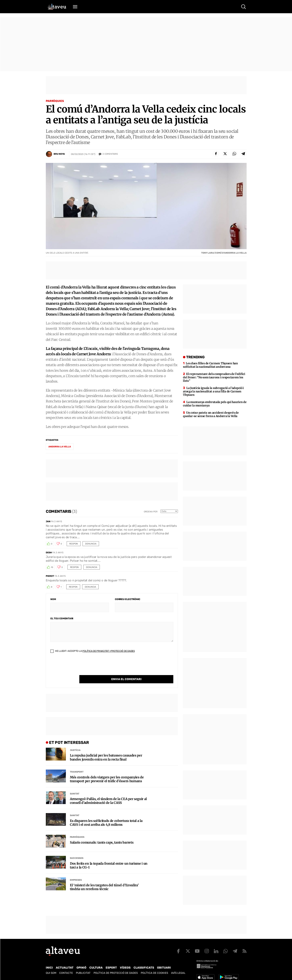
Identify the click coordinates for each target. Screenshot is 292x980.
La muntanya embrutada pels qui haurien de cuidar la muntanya (215, 404)
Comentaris (110, 154)
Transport (77, 764)
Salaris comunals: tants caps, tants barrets (102, 834)
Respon (74, 544)
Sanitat (75, 786)
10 (52, 567)
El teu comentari (62, 618)
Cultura (96, 968)
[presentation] (81, 667)
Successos (77, 850)
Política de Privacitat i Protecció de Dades (109, 651)
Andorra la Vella (60, 447)
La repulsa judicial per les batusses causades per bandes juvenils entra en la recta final (106, 749)
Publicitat (83, 973)
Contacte (66, 973)
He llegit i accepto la (93, 651)
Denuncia (91, 544)
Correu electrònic (128, 599)
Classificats (144, 968)
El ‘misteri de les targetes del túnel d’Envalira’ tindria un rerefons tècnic (104, 879)
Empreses (76, 872)
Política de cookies (154, 973)
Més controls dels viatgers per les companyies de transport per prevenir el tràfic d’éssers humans (107, 771)
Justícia (75, 742)
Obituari (164, 968)
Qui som (51, 973)
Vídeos (125, 968)
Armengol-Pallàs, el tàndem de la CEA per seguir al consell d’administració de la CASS (108, 793)
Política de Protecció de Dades (116, 973)
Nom (53, 599)
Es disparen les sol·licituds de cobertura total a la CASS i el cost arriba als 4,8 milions (106, 814)
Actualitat (65, 968)
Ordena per (151, 512)
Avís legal (178, 973)
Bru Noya (59, 154)
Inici (49, 968)
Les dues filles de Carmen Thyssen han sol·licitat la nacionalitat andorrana (210, 365)
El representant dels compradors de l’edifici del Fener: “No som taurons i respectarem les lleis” (214, 377)
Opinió (81, 968)
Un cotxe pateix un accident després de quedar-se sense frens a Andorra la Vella (211, 414)
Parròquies (55, 101)
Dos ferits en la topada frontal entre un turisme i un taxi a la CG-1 (109, 857)
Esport (111, 968)
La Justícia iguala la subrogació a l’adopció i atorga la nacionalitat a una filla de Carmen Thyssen (213, 391)
